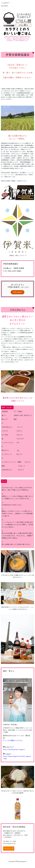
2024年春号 (4, 6)
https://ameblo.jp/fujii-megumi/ (14, 749)
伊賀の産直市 (18, 292)
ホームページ (9, 848)
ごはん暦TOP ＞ (6, 3)
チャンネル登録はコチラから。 (13, 740)
